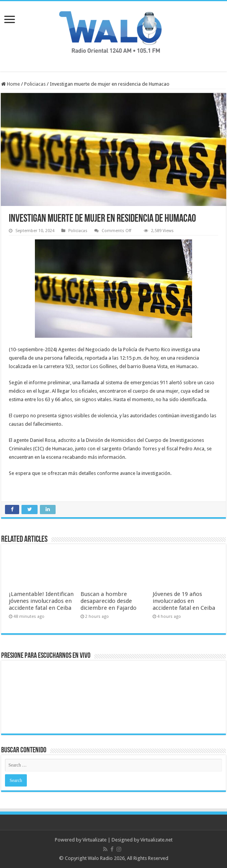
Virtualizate (95, 840)
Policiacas (35, 84)
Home (11, 84)
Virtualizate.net (156, 840)
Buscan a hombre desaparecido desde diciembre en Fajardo (109, 601)
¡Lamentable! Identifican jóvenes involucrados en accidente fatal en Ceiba (41, 601)
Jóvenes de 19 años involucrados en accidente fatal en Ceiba (184, 601)
